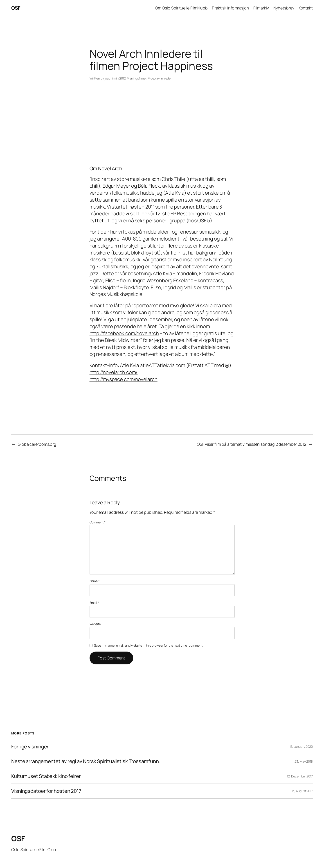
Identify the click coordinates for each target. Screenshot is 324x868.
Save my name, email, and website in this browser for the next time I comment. (148, 645)
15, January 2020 (301, 746)
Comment (98, 522)
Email (94, 603)
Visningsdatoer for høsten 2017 (46, 791)
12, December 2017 (300, 776)
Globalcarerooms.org (37, 444)
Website (95, 624)
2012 (123, 78)
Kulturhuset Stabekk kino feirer (46, 776)
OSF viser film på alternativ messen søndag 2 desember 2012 (252, 444)
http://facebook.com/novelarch (124, 333)
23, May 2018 (304, 761)
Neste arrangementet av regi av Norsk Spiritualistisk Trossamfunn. (86, 761)
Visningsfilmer (137, 78)
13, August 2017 (302, 791)
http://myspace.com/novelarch (124, 379)
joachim (110, 78)
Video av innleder (160, 78)
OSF (16, 8)
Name (95, 581)
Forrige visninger (30, 747)
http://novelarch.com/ (114, 372)
